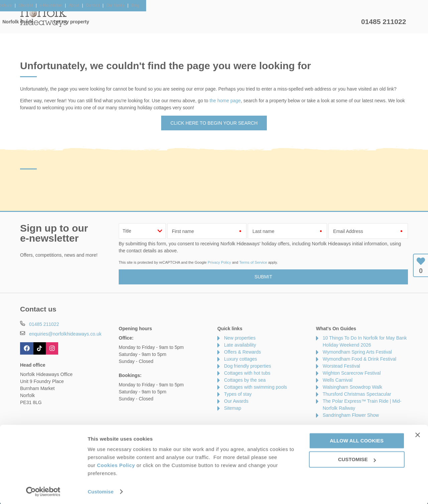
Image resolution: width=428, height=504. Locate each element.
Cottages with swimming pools (255, 387)
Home (83, 22)
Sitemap (233, 408)
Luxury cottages (241, 359)
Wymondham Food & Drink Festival (359, 359)
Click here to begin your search (214, 123)
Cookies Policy (116, 464)
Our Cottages (125, 22)
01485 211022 (384, 22)
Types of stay (238, 394)
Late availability (240, 345)
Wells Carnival (338, 380)
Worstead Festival (341, 366)
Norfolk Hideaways (43, 17)
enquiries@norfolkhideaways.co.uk (65, 334)
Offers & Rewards (224, 22)
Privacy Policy (219, 262)
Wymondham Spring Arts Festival (357, 352)
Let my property (333, 22)
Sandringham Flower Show (351, 415)
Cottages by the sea (245, 380)
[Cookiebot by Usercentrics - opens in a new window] (43, 491)
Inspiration (173, 22)
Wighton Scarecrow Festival (352, 373)
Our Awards (236, 401)
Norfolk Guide (280, 22)
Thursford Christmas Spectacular (357, 394)
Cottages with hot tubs (247, 373)
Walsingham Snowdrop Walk (352, 387)
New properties (240, 338)
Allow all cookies (357, 440)
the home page (225, 101)
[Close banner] (418, 434)
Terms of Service (253, 262)
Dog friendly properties (248, 366)
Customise (101, 491)
